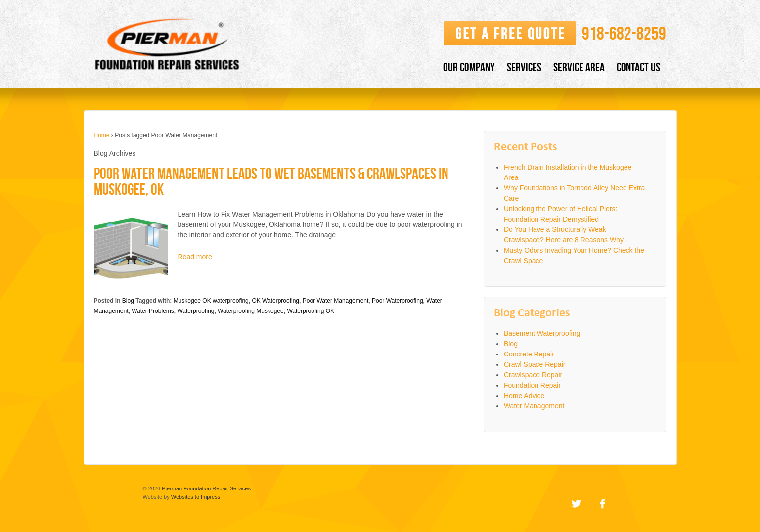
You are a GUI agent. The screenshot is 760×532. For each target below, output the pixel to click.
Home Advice (524, 396)
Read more (195, 257)
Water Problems (153, 311)
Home (102, 135)
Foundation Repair (532, 385)
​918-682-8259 (624, 33)
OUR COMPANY (469, 67)
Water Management (534, 406)
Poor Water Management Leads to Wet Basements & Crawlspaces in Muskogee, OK (271, 181)
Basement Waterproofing (542, 333)
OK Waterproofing (275, 301)
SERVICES (524, 67)
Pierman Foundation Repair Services (205, 488)
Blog (128, 301)
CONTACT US (638, 67)
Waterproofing (196, 311)
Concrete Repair (529, 354)
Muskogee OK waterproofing (211, 301)
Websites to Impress (196, 497)
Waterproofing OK (311, 311)
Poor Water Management (336, 301)
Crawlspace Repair (533, 375)
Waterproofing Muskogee (251, 311)
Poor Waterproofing (398, 301)
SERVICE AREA (579, 67)
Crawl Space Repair (535, 364)
